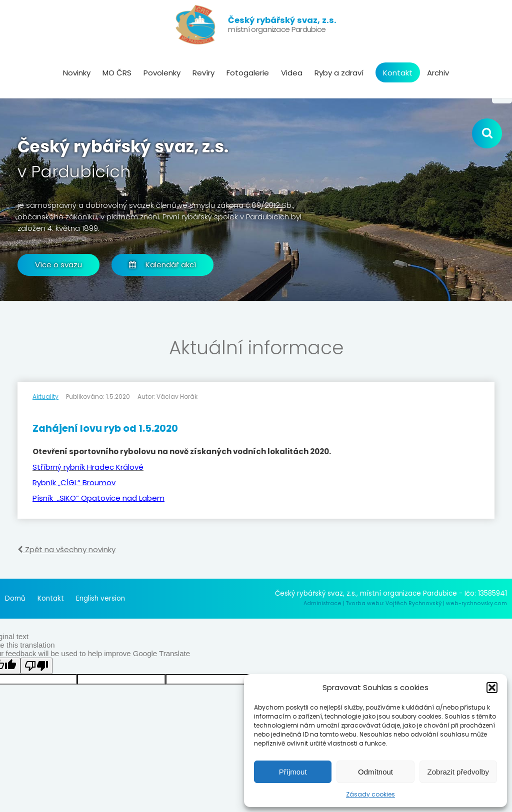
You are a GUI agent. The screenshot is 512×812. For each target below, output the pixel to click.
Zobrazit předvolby (458, 772)
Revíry (203, 73)
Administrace (322, 603)
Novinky (77, 73)
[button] (492, 688)
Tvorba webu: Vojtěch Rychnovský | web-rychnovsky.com (426, 603)
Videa (292, 73)
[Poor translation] (36, 666)
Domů (15, 598)
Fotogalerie (248, 73)
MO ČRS (117, 73)
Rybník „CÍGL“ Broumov (74, 482)
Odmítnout (375, 772)
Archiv (438, 73)
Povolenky (162, 73)
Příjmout (293, 772)
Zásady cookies (370, 794)
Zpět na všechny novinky (66, 549)
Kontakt (398, 73)
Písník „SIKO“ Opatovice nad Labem (98, 498)
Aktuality (45, 397)
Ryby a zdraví (339, 73)
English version (100, 598)
